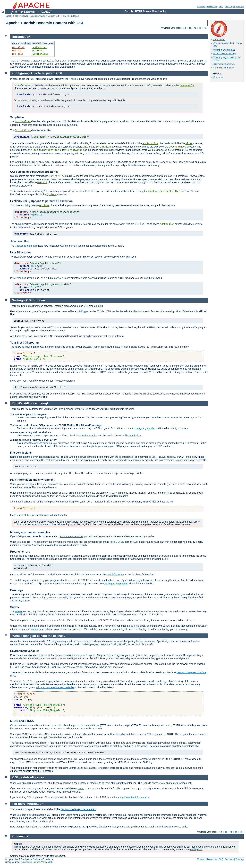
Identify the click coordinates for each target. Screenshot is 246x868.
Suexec (15, 607)
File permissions (21, 453)
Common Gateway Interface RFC (78, 809)
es (190, 28)
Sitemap (240, 6)
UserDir (42, 183)
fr (195, 28)
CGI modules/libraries (224, 64)
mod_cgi (17, 51)
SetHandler (173, 191)
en (185, 28)
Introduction (219, 39)
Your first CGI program (25, 343)
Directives (212, 6)
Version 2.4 (53, 16)
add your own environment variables (55, 687)
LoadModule (187, 86)
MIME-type (82, 311)
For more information (224, 68)
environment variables (71, 536)
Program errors (20, 552)
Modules (201, 6)
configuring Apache (145, 428)
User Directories (21, 253)
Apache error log (89, 436)
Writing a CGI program (224, 50)
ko (205, 28)
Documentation (38, 16)
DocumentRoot (178, 147)
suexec (19, 611)
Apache (9, 16)
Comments (219, 77)
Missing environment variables (30, 532)
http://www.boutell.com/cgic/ (134, 797)
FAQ (221, 6)
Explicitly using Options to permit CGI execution (41, 201)
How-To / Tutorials (70, 16)
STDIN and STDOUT (23, 721)
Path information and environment (32, 480)
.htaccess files (19, 241)
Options (37, 51)
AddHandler (40, 48)
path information (115, 575)
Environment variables (25, 651)
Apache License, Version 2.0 (38, 862)
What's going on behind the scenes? (39, 636)
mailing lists (196, 849)
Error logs (17, 590)
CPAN (81, 788)
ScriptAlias (40, 54)
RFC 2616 (118, 542)
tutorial (25, 246)
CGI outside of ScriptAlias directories (34, 172)
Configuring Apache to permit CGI (37, 73)
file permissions (133, 436)
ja (200, 28)
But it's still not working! (225, 54)
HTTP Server (22, 16)
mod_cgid (17, 54)
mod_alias (18, 48)
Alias (189, 144)
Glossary (229, 6)
